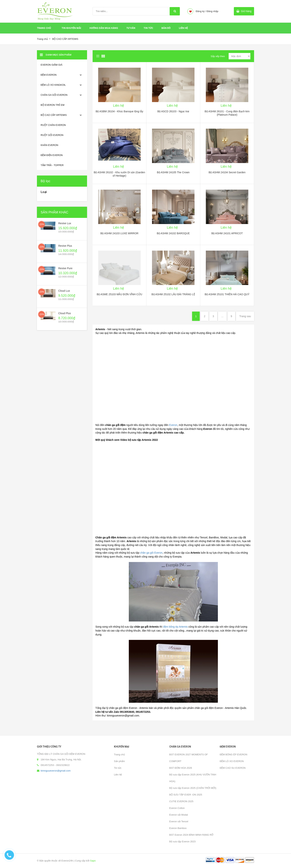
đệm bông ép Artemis (175, 627)
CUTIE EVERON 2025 (181, 801)
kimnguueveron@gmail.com (56, 771)
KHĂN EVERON (49, 145)
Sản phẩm (119, 761)
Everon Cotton (177, 808)
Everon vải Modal (179, 815)
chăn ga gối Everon (151, 553)
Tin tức (118, 768)
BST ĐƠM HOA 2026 (181, 768)
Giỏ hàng (246, 11)
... (222, 316)
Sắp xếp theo (218, 56)
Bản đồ (166, 28)
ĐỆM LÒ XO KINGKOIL (53, 85)
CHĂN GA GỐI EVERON (54, 95)
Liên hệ (183, 28)
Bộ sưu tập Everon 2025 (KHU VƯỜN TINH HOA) (193, 778)
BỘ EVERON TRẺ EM (53, 105)
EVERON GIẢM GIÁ (52, 65)
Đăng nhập (212, 11)
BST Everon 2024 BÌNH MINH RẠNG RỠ (191, 835)
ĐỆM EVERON (49, 75)
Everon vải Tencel (179, 821)
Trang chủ (44, 28)
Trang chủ (119, 755)
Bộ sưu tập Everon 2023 (182, 842)
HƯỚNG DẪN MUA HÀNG (104, 28)
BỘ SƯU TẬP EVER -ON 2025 (186, 795)
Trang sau (245, 316)
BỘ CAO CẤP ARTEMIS (54, 115)
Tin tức (148, 28)
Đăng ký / (201, 11)
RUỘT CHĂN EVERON (53, 125)
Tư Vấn (131, 28)
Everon (173, 425)
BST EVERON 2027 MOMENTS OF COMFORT (189, 758)
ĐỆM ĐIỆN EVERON (52, 155)
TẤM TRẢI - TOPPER (52, 165)
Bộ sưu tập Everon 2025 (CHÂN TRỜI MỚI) (193, 788)
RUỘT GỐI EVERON (52, 135)
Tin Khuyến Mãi (71, 28)
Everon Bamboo (178, 828)
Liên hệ (118, 775)
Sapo (93, 861)
